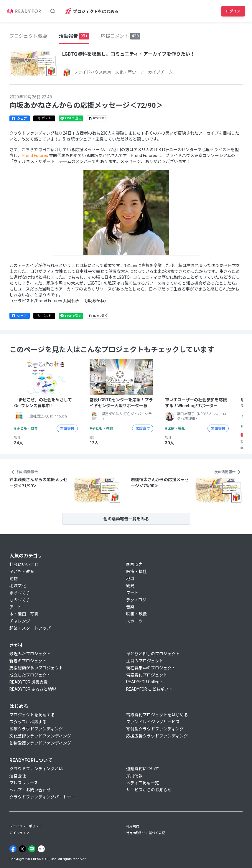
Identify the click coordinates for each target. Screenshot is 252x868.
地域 (130, 579)
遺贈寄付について (143, 769)
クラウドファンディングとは (36, 769)
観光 (130, 586)
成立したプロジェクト (30, 675)
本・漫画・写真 (24, 614)
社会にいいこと (24, 565)
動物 (14, 579)
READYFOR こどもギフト (149, 689)
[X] (22, 849)
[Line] (32, 849)
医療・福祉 (136, 572)
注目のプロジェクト (145, 661)
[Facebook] (13, 849)
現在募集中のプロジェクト (151, 668)
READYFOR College (144, 682)
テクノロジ (136, 600)
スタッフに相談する (28, 722)
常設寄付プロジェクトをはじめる (157, 715)
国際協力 (134, 565)
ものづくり (20, 600)
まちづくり (20, 593)
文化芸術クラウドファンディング (40, 736)
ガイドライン (19, 833)
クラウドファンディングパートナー (42, 797)
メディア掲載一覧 (143, 783)
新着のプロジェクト (28, 661)
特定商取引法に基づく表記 (146, 833)
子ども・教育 (22, 572)
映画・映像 (136, 614)
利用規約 (133, 826)
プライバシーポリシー (26, 826)
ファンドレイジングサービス (153, 722)
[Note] (41, 849)
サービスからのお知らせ (149, 790)
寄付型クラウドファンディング (155, 729)
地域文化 (18, 586)
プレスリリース (24, 783)
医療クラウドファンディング (36, 729)
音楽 (130, 607)
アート (15, 607)
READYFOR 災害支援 (29, 682)
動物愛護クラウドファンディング (40, 743)
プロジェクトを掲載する (32, 715)
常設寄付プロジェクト (147, 675)
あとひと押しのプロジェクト (153, 654)
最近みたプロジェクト (30, 654)
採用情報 (134, 776)
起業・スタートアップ (30, 628)
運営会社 (18, 776)
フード (132, 593)
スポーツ (134, 621)
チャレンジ (20, 621)
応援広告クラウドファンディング (157, 736)
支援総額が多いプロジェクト (36, 668)
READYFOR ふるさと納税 (33, 689)
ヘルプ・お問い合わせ (30, 790)
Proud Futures (35, 156)
